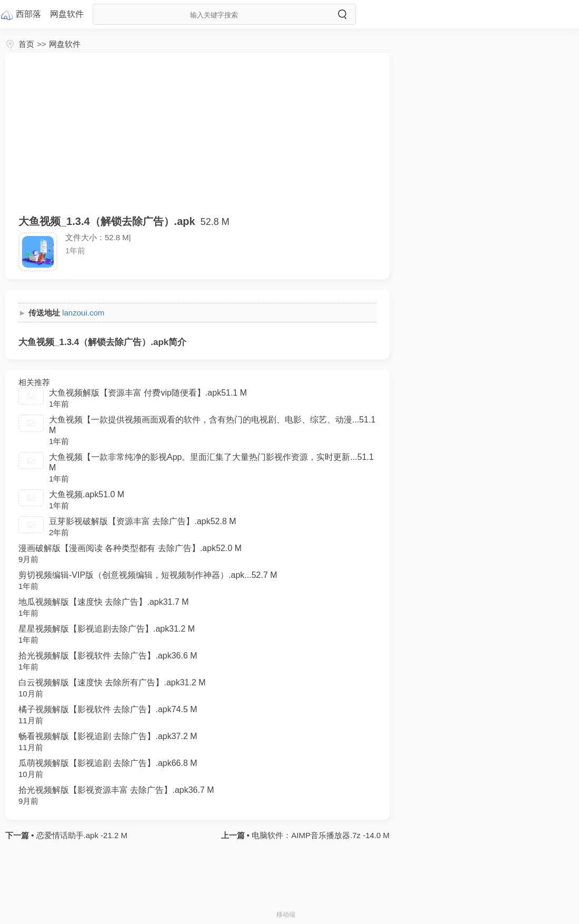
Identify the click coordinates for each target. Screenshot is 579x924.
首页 (26, 44)
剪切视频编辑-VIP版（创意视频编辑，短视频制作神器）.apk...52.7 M (148, 575)
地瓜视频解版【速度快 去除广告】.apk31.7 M (104, 602)
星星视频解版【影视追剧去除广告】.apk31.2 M (107, 629)
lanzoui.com (83, 313)
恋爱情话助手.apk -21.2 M (81, 835)
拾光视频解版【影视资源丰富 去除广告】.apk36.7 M (116, 790)
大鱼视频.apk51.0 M (87, 494)
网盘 (67, 14)
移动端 (286, 915)
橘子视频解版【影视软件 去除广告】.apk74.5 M (108, 709)
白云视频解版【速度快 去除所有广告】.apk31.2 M (112, 682)
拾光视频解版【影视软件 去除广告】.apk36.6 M (108, 656)
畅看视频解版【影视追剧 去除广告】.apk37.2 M (108, 736)
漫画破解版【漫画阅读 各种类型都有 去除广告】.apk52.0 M (130, 548)
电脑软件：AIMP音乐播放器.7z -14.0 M (320, 835)
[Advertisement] (197, 140)
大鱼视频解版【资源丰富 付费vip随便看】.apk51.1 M (148, 393)
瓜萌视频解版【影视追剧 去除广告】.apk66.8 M (108, 763)
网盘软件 (65, 44)
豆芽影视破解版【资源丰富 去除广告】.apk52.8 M (143, 521)
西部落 (28, 14)
